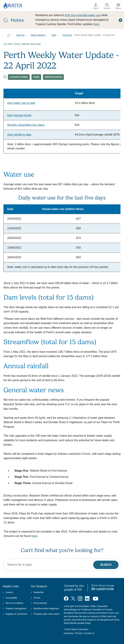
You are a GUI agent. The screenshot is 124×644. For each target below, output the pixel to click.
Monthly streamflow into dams (26, 125)
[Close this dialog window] (120, 20)
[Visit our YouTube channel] (96, 598)
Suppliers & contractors (15, 614)
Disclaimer (69, 633)
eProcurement (39, 603)
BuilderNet (37, 592)
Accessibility (10, 598)
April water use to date (21, 103)
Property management (15, 609)
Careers (8, 592)
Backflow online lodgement (45, 609)
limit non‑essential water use (83, 15)
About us (20, 35)
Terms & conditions (13, 603)
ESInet (35, 598)
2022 (54, 35)
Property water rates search (45, 614)
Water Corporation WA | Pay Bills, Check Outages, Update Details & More (8, 35)
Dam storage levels (19, 115)
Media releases (38, 35)
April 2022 (67, 35)
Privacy (79, 633)
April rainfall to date (19, 135)
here (96, 24)
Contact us (89, 633)
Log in (96, 6)
